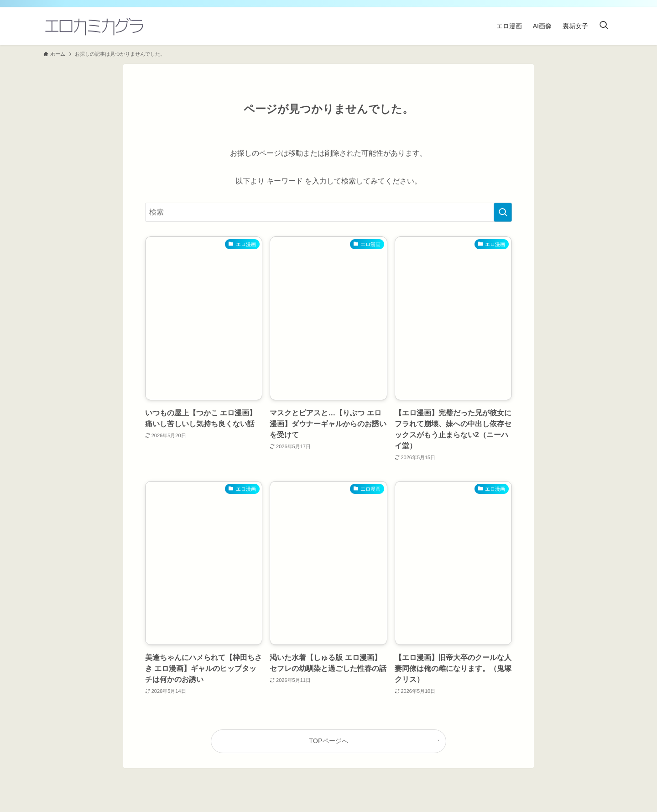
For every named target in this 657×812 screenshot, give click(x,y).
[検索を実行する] (503, 212)
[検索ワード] (328, 212)
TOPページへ (328, 741)
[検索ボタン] (604, 26)
